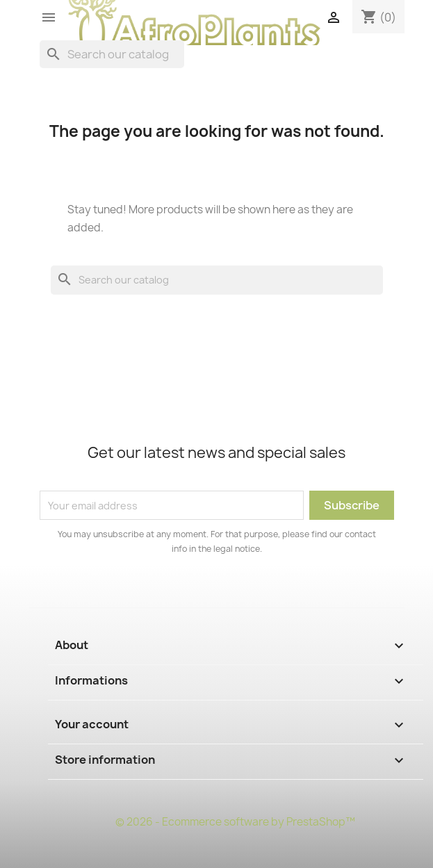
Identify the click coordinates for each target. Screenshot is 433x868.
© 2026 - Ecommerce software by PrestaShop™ (235, 822)
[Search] (112, 54)
